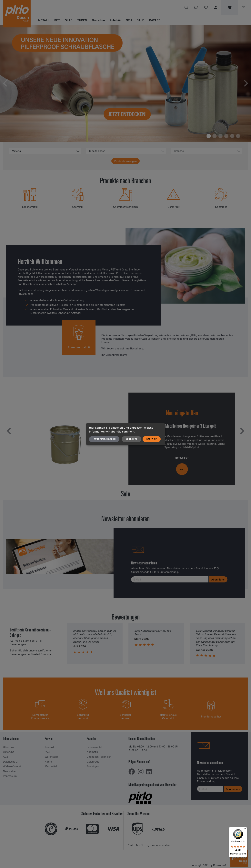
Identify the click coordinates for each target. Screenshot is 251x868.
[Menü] (245, 829)
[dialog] (125, 434)
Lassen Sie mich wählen (104, 439)
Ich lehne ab (131, 439)
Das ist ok (152, 439)
